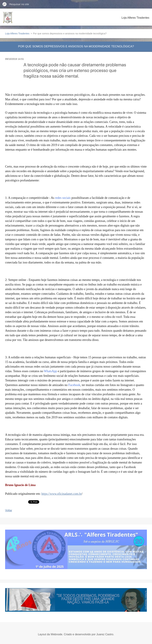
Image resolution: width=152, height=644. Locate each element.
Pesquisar (5, 4)
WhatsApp (50, 371)
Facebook (74, 385)
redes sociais (63, 198)
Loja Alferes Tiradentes (135, 18)
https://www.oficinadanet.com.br (61, 494)
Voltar (9, 510)
